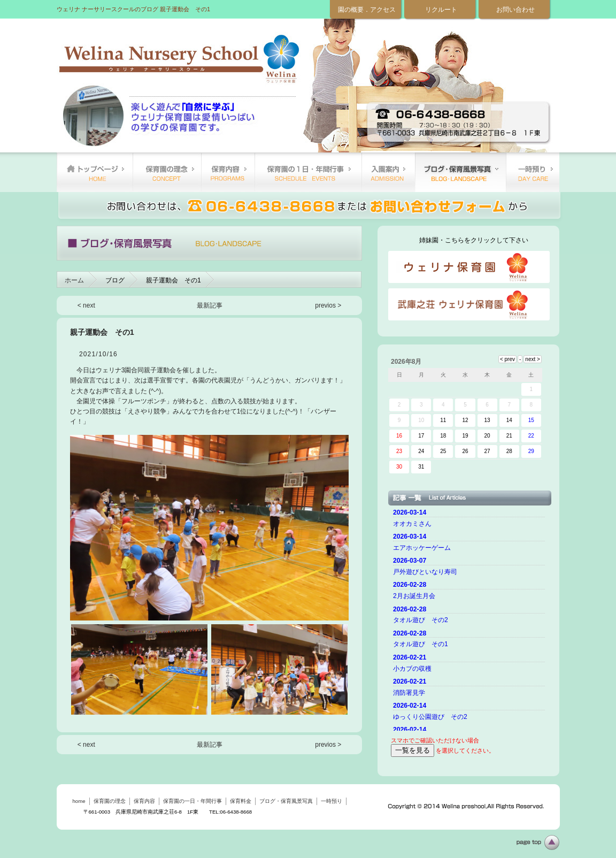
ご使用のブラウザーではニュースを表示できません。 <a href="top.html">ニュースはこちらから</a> (471, 618)
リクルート (441, 10)
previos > (328, 305)
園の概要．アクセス (367, 10)
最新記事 (210, 305)
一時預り (533, 172)
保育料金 (388, 172)
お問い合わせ (515, 10)
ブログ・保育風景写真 (460, 172)
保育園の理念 (167, 172)
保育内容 (228, 172)
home (95, 172)
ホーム (74, 280)
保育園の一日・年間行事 (308, 172)
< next (86, 305)
